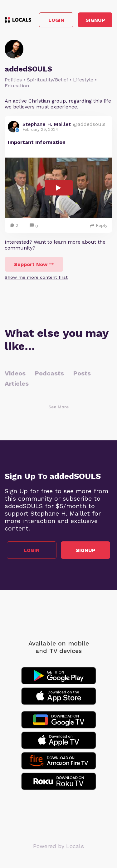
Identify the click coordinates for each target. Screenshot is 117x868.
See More (58, 407)
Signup (95, 20)
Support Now (34, 264)
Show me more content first (36, 277)
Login (56, 20)
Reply (99, 225)
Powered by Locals (58, 846)
